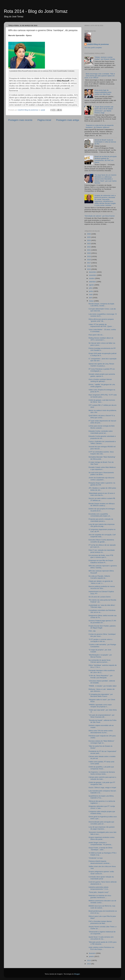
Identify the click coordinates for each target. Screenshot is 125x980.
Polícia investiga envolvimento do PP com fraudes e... (102, 349)
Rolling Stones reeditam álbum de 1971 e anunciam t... (101, 339)
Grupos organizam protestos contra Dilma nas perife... (102, 838)
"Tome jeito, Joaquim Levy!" (99, 892)
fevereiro (92, 953)
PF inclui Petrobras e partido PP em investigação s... (102, 370)
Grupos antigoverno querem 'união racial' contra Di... (101, 873)
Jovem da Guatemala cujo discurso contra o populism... (102, 479)
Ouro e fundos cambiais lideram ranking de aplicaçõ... (100, 380)
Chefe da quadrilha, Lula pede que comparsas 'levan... (101, 768)
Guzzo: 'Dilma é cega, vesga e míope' (102, 787)
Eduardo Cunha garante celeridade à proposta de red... (102, 437)
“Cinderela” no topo (96, 858)
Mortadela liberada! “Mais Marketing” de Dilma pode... (102, 458)
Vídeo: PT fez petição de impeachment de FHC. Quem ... (101, 325)
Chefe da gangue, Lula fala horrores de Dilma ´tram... (102, 401)
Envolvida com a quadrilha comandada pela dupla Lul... (100, 515)
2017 (89, 263)
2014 (89, 960)
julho (91, 288)
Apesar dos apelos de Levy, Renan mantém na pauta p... (101, 365)
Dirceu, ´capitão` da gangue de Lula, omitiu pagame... (102, 385)
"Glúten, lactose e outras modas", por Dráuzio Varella (105, 58)
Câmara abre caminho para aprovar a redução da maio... (102, 778)
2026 (89, 234)
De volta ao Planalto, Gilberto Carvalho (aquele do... (99, 577)
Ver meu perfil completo (93, 48)
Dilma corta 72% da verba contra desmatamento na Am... (101, 732)
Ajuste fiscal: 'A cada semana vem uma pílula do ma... (101, 938)
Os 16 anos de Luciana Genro (100, 597)
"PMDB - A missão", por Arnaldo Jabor (103, 686)
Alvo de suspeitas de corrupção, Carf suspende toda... (102, 536)
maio (91, 294)
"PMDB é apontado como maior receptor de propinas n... (100, 706)
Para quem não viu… (96, 335)
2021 (89, 250)
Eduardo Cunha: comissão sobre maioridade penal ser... (101, 432)
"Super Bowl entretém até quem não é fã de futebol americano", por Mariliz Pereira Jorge (104, 110)
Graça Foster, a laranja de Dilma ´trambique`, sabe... (100, 849)
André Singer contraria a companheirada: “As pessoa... (100, 844)
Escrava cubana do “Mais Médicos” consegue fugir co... (102, 742)
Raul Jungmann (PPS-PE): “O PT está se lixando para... (103, 396)
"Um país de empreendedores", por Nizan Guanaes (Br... (102, 716)
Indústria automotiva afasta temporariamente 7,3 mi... (99, 888)
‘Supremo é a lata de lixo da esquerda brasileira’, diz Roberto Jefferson (100, 126)
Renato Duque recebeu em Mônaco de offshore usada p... (102, 505)
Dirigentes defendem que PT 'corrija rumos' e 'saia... (102, 807)
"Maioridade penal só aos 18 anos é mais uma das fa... (102, 494)
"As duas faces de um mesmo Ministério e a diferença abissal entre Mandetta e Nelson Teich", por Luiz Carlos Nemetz (105, 179)
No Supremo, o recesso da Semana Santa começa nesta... (102, 773)
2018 (89, 260)
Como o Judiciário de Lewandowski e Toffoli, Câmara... (102, 442)
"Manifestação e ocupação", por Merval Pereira (100, 656)
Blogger (77, 974)
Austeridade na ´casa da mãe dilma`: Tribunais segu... (102, 606)
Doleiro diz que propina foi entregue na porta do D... (102, 510)
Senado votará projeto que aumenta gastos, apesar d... (102, 375)
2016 (89, 266)
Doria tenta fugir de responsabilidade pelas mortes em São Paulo (103, 92)
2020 (89, 253)
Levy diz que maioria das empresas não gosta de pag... (102, 525)
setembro (93, 282)
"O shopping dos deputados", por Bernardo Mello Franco (101, 695)
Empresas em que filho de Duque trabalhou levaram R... (101, 561)
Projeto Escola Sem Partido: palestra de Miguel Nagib (102, 627)
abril (91, 298)
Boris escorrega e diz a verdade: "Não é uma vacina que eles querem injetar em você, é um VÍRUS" (100, 76)
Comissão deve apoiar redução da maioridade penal (101, 878)
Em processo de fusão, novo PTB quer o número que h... (101, 556)
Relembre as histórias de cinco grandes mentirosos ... (100, 897)
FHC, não (92, 631)
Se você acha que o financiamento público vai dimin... (101, 473)
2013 (89, 964)
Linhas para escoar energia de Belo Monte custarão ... (102, 427)
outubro (92, 278)
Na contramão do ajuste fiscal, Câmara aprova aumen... (100, 661)
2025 (89, 237)
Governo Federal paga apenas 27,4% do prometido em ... (102, 622)
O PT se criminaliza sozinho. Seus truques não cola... (101, 453)
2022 (89, 247)
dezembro (93, 272)
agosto (92, 285)
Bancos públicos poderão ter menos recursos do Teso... (102, 587)
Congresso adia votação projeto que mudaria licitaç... (102, 812)
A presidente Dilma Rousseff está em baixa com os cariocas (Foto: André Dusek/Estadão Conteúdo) (42, 71)
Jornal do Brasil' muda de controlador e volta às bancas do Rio (105, 142)
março (91, 301)
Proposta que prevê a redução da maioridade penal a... (101, 520)
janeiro (92, 956)
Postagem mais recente (20, 120)
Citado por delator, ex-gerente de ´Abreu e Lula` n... (101, 582)
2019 (89, 256)
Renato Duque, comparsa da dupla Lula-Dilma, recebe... (101, 305)
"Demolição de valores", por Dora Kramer (100, 216)
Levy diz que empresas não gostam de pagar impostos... (102, 828)
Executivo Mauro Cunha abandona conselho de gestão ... (101, 541)
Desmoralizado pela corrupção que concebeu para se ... (101, 823)
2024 (89, 240)
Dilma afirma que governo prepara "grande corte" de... (101, 320)
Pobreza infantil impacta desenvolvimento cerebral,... (100, 862)
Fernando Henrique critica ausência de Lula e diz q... (102, 671)
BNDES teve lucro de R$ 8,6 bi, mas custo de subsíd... (102, 907)
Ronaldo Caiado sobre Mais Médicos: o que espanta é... (102, 468)
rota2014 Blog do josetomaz (98, 44)
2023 (89, 244)
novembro (93, 275)
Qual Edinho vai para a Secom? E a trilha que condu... (102, 416)
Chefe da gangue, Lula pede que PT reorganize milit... (102, 783)
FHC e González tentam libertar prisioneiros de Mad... (100, 922)
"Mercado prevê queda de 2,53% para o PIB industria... (103, 943)
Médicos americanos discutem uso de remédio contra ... (102, 902)
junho (91, 291)
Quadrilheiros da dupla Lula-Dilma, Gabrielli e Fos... (101, 797)
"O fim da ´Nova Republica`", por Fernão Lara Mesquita (101, 677)
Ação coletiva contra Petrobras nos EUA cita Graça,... (101, 948)
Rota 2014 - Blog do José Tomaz (36, 11)
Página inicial (44, 120)
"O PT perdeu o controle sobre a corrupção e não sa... (100, 640)
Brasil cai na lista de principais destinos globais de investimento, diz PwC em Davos (106, 159)
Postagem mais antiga (68, 120)
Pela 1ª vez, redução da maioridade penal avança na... (102, 551)
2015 (89, 269)
